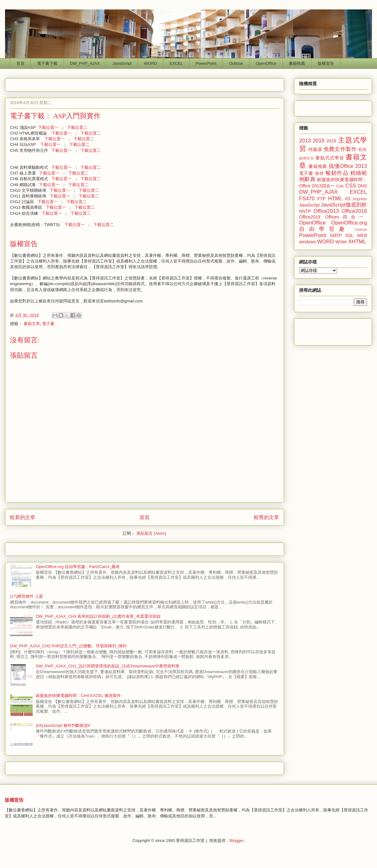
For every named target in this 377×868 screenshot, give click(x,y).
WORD (151, 63)
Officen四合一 (346, 217)
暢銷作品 (337, 173)
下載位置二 (77, 127)
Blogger (237, 840)
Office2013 (326, 211)
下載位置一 (48, 127)
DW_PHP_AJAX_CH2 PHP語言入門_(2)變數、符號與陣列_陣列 (68, 646)
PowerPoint (206, 63)
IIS (348, 199)
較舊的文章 (266, 517)
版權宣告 (326, 63)
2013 (305, 141)
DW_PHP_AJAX (85, 63)
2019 (331, 141)
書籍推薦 (297, 63)
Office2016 (354, 211)
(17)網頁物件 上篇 (27, 596)
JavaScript (122, 63)
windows (308, 242)
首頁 (20, 63)
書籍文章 (32, 324)
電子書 (48, 324)
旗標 (320, 174)
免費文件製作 (340, 149)
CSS (351, 186)
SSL (349, 235)
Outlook (236, 63)
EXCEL (176, 63)
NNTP (305, 211)
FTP (321, 199)
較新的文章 (23, 517)
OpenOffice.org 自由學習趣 (333, 226)
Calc (340, 186)
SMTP (336, 235)
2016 (319, 141)
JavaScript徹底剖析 (344, 205)
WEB (362, 235)
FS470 (307, 199)
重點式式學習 (330, 158)
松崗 (363, 150)
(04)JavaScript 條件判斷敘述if (63, 725)
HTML (335, 199)
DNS (362, 186)
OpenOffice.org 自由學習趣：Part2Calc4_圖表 (78, 567)
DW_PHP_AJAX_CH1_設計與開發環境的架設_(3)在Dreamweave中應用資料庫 (108, 666)
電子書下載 (47, 63)
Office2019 (310, 217)
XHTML (357, 242)
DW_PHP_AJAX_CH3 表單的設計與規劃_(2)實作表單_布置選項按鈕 (98, 616)
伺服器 (315, 149)
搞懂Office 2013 (348, 166)
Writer (341, 242)
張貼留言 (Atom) (151, 533)
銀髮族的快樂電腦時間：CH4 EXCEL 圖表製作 (78, 696)
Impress (360, 199)
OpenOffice (266, 63)
